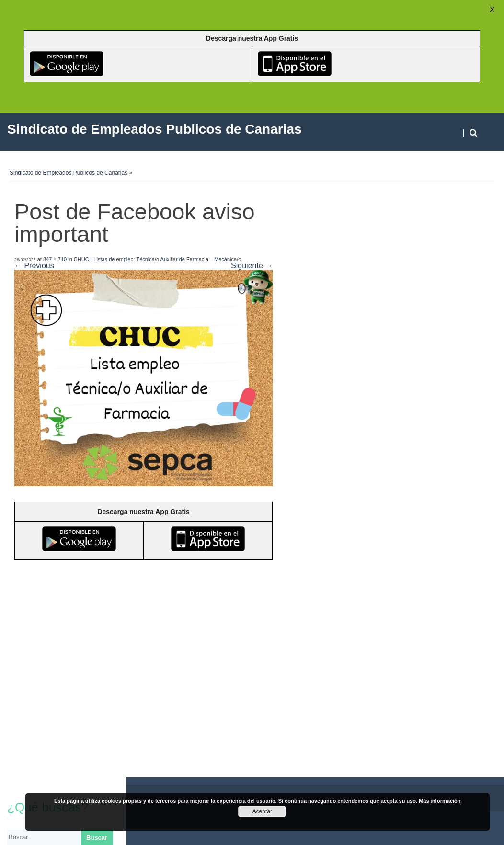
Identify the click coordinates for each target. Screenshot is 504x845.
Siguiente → (252, 266)
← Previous (34, 266)
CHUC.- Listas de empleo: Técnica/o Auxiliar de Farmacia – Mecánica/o (158, 259)
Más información (440, 801)
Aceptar (262, 811)
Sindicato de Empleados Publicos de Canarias (69, 173)
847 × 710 (55, 259)
